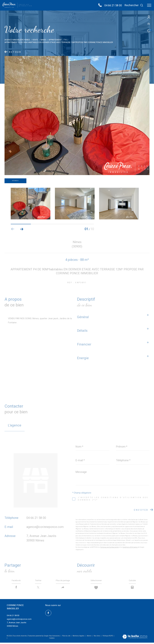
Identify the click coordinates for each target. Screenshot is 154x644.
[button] (22, 229)
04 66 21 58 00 (113, 5)
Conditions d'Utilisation (130, 547)
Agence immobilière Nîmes (17, 40)
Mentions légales (79, 637)
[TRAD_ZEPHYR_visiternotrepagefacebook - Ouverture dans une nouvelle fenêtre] (48, 614)
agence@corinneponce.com (45, 527)
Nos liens (97, 637)
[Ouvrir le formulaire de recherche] (134, 5)
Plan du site (66, 637)
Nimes (43, 40)
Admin (89, 637)
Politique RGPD (108, 637)
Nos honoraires (55, 637)
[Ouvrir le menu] (149, 5)
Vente (35, 40)
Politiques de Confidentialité (109, 547)
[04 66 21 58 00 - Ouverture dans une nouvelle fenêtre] (100, 5)
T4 (65, 40)
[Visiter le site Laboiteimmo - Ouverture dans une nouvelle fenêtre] (135, 638)
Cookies (52, 640)
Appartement (55, 40)
